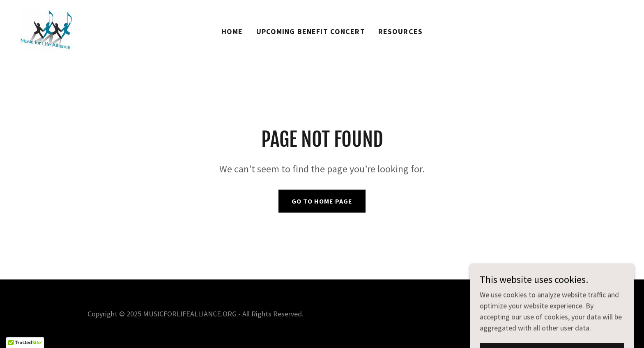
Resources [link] (400, 31)
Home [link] (232, 31)
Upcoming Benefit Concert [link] (311, 31)
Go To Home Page (322, 201)
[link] (46, 29)
